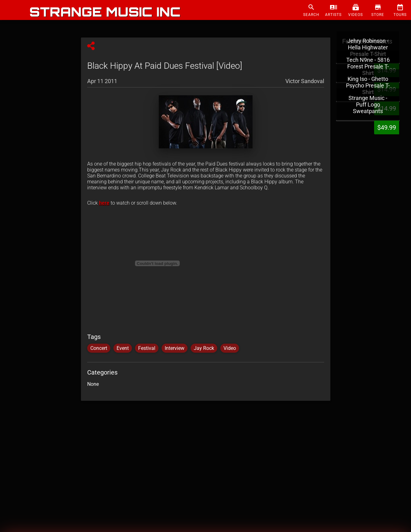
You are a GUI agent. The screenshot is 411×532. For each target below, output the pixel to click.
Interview (175, 348)
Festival (147, 348)
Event (123, 348)
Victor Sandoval (305, 81)
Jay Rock (204, 348)
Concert (99, 348)
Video (230, 348)
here (104, 203)
